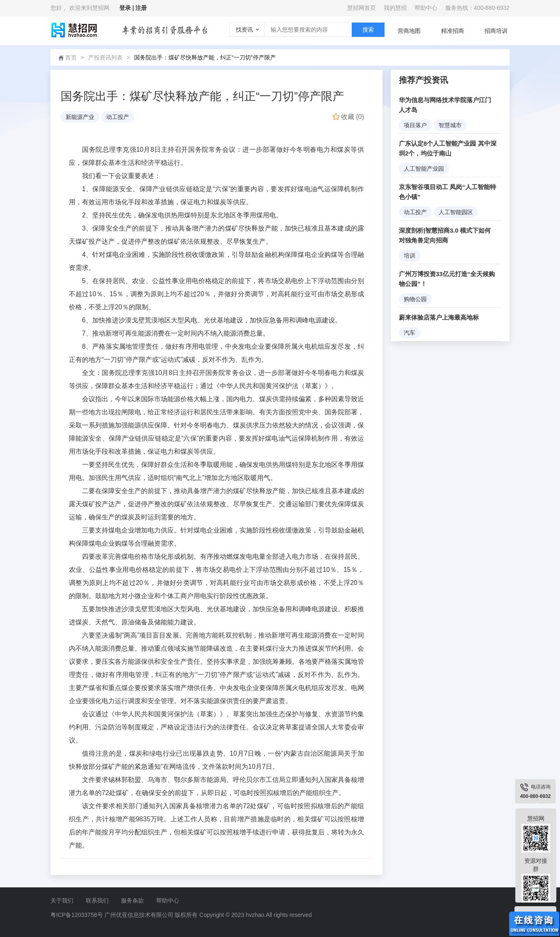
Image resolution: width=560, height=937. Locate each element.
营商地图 (409, 31)
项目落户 (415, 125)
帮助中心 (426, 8)
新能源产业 (80, 117)
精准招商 (453, 31)
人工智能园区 (456, 212)
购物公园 (415, 299)
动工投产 (118, 117)
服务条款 (132, 900)
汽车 (410, 333)
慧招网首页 (362, 8)
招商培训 (496, 31)
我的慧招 (395, 8)
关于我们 (62, 900)
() (348, 117)
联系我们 (97, 900)
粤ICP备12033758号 (77, 915)
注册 (141, 8)
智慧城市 (450, 125)
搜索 (368, 30)
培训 (410, 256)
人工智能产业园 (424, 169)
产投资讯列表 (105, 57)
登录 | (127, 8)
